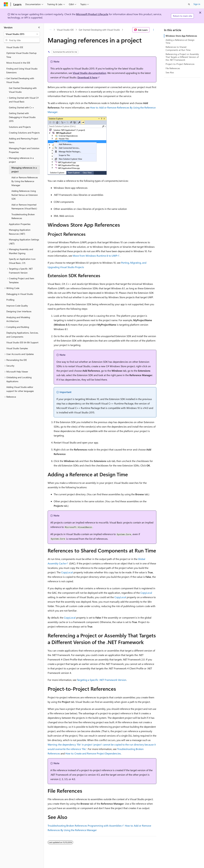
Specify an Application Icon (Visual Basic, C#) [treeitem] (22, 261)
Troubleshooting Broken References (67, 826)
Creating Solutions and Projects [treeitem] (24, 133)
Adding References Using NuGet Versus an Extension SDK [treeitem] (25, 195)
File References (173, 68)
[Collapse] (39, 27)
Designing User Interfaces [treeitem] (19, 311)
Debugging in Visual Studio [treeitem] (20, 294)
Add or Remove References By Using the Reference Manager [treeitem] (25, 181)
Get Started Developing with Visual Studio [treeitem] (23, 90)
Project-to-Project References (180, 64)
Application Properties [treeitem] (20, 224)
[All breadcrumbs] (50, 30)
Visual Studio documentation (89, 73)
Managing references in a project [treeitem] (24, 170)
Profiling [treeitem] (10, 300)
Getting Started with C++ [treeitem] (22, 107)
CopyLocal (67, 572)
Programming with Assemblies (105, 826)
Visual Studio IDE (65, 30)
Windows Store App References (181, 36)
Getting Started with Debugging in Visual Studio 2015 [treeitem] (22, 117)
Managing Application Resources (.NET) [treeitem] (20, 232)
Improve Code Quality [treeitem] (17, 306)
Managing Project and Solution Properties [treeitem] (24, 150)
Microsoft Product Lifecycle (92, 14)
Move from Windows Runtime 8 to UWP (95, 256)
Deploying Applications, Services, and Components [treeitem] (22, 335)
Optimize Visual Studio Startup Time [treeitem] (21, 55)
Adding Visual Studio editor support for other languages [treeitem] (20, 389)
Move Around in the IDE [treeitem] (18, 63)
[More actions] (154, 30)
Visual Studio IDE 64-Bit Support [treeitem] (22, 342)
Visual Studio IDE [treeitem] (15, 47)
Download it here (87, 77)
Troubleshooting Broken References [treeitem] (23, 216)
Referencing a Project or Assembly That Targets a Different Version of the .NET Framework (182, 57)
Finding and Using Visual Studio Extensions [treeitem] (22, 71)
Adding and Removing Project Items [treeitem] (24, 140)
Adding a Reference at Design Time (180, 41)
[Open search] (189, 4)
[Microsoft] (6, 4)
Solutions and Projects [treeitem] (20, 127)
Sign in (197, 4)
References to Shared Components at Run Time (178, 48)
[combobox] (22, 34)
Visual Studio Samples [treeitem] (17, 348)
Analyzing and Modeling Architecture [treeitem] (18, 319)
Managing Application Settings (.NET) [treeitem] (24, 241)
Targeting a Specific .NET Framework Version (102, 680)
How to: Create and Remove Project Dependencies (93, 753)
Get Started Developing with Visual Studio (99, 30)
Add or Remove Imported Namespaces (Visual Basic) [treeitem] (24, 207)
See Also (170, 72)
